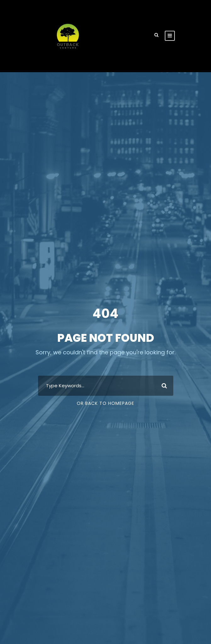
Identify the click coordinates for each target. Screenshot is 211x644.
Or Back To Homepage (105, 403)
